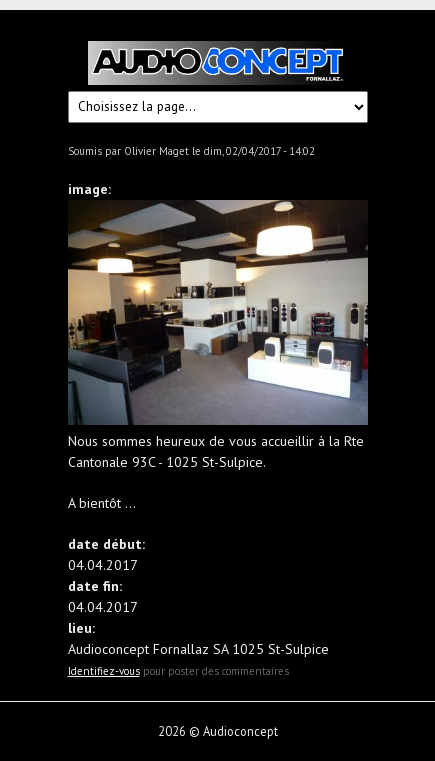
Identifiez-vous (104, 671)
